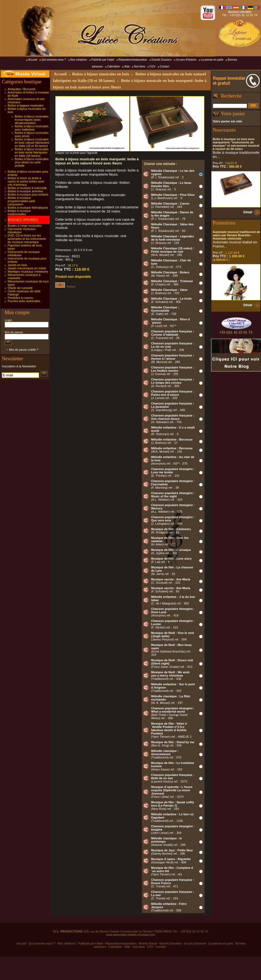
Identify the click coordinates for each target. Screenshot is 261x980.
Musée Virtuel (30, 74)
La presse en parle (212, 60)
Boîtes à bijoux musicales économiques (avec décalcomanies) (32, 120)
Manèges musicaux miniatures (28, 271)
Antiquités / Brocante (22, 89)
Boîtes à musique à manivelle (27, 188)
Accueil (33, 60)
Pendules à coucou (20, 298)
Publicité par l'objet (103, 60)
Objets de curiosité (20, 288)
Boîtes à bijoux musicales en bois (100, 74)
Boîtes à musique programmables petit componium (21, 201)
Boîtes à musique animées (25, 191)
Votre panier (233, 114)
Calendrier (113, 67)
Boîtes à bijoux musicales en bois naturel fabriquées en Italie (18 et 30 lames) (32, 143)
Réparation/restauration (133, 60)
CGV (152, 67)
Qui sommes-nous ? (54, 60)
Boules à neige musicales (25, 226)
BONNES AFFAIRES (23, 220)
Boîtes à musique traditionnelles (19, 212)
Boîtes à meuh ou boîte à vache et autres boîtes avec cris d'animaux (26, 181)
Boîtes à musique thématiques (28, 208)
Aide (127, 67)
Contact (164, 67)
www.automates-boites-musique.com (131, 935)
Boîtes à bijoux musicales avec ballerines (32, 128)
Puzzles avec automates (24, 301)
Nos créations (79, 60)
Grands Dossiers (161, 60)
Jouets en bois (17, 265)
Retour (65, 287)
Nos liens (139, 67)
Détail (248, 212)
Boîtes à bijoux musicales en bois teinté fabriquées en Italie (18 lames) (32, 152)
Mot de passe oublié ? (24, 350)
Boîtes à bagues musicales (25, 105)
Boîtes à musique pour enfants (28, 194)
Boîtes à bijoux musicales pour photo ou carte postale (32, 162)
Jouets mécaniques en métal (27, 268)
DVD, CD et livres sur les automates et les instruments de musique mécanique (27, 239)
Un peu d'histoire (186, 60)
